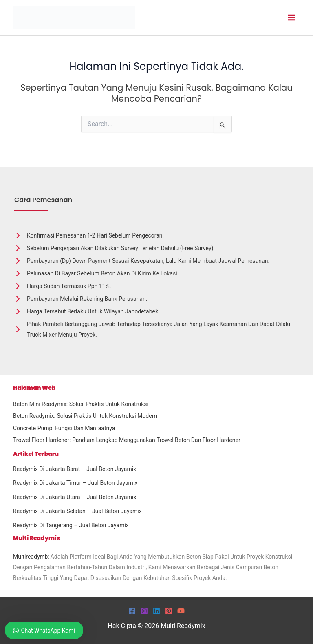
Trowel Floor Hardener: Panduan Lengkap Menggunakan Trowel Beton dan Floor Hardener (127, 440)
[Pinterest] (169, 611)
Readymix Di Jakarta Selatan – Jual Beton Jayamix (77, 511)
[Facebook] (132, 611)
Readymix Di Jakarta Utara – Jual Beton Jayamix (75, 497)
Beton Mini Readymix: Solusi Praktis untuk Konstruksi (81, 404)
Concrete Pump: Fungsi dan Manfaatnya (64, 428)
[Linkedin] (156, 611)
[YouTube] (181, 611)
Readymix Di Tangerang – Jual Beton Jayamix (71, 525)
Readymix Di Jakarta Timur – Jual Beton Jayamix (75, 483)
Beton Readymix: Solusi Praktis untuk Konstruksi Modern (85, 416)
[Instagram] (144, 611)
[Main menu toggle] (291, 18)
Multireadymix (31, 557)
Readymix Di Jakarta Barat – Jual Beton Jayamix (75, 469)
